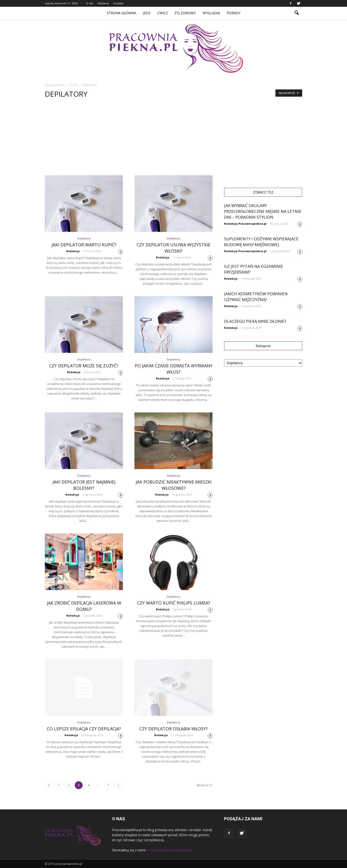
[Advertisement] (173, 139)
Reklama (103, 3)
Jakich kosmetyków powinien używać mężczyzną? (256, 297)
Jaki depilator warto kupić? (84, 245)
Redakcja (73, 251)
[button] (296, 13)
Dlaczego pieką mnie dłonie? (255, 321)
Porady (234, 13)
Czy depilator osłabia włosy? (173, 729)
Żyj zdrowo (185, 13)
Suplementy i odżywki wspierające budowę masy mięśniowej (261, 242)
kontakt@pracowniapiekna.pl (169, 850)
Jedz (147, 13)
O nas (90, 3)
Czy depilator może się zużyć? (84, 366)
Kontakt (118, 3)
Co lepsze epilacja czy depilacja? (84, 729)
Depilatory (84, 238)
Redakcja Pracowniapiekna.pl (245, 224)
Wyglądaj (211, 13)
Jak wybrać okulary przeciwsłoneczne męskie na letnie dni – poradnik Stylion (263, 211)
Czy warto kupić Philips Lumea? (174, 603)
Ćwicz (163, 13)
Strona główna (121, 13)
